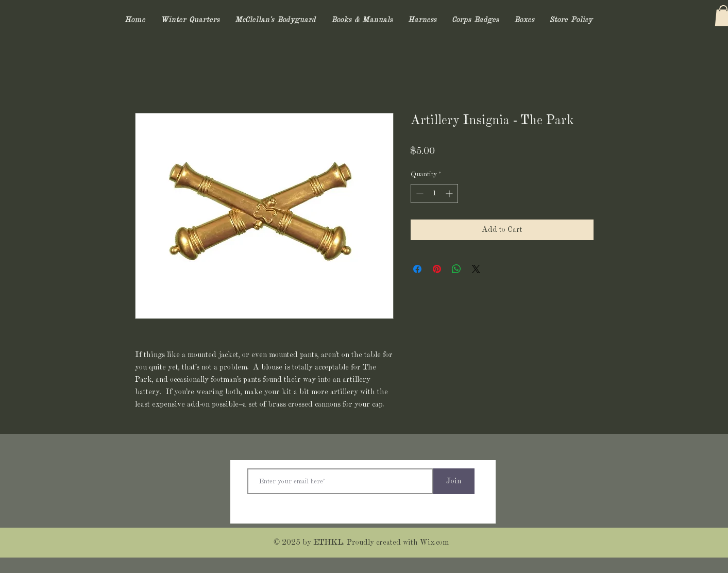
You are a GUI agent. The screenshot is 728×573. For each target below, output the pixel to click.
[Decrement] (419, 193)
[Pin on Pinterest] (437, 269)
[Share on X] (476, 269)
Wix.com (434, 543)
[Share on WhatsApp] (456, 269)
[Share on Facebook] (417, 269)
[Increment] (450, 193)
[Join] (454, 481)
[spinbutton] (434, 193)
